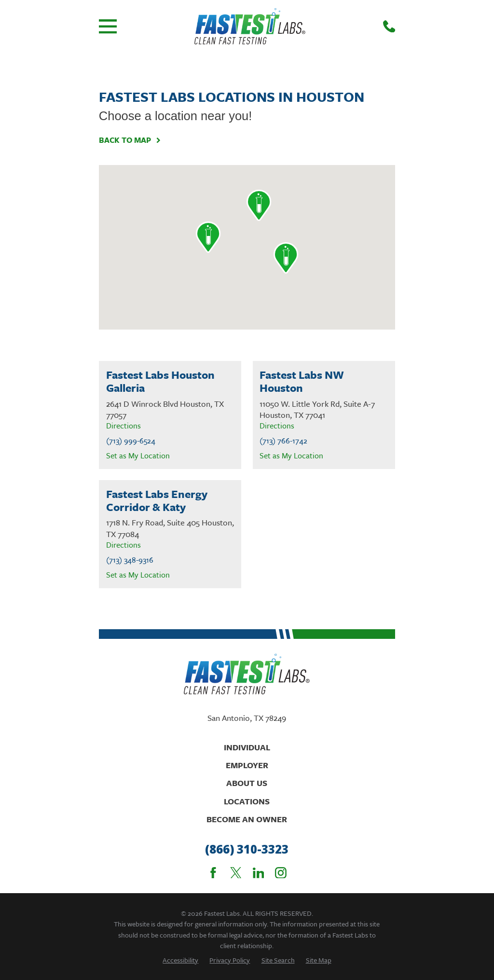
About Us (247, 783)
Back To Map (130, 140)
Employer (247, 765)
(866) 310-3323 (247, 849)
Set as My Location (138, 456)
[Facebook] (213, 873)
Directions (123, 426)
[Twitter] (236, 873)
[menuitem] (180, 960)
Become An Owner (247, 819)
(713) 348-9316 (130, 560)
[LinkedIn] (259, 873)
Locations (247, 801)
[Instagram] (281, 873)
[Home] (250, 26)
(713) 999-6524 (131, 441)
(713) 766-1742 (283, 441)
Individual (247, 747)
